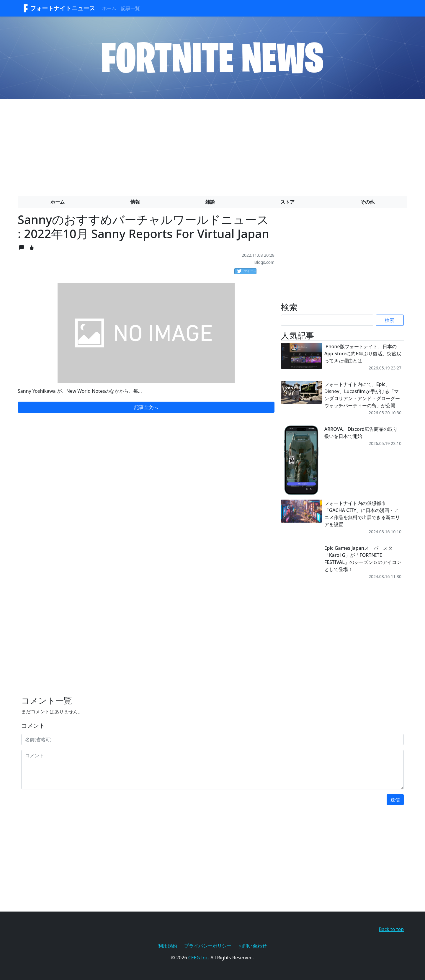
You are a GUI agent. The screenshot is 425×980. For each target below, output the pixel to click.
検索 (390, 320)
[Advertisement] (212, 145)
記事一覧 (130, 8)
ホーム (109, 8)
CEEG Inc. (199, 958)
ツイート (247, 271)
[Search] (327, 320)
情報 (135, 202)
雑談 (210, 202)
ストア (287, 202)
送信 (395, 800)
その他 (367, 202)
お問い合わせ (253, 946)
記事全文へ (146, 407)
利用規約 (168, 946)
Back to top (391, 929)
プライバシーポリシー (208, 946)
